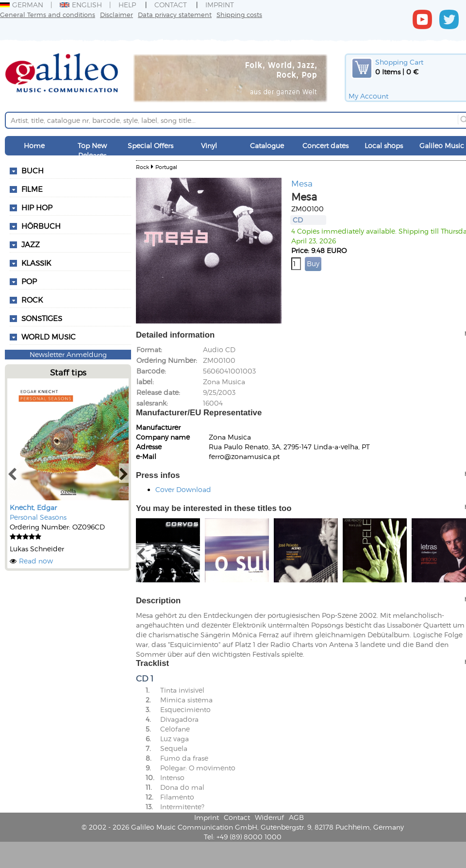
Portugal (166, 167)
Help (127, 5)
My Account (368, 96)
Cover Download (183, 489)
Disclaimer (116, 14)
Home (34, 145)
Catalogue (267, 145)
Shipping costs (239, 14)
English (81, 5)
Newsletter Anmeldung (68, 354)
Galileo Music (442, 145)
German (22, 5)
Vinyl (209, 145)
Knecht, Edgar (33, 507)
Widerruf (269, 817)
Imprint (220, 5)
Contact (171, 5)
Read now (36, 561)
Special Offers (150, 145)
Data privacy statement (175, 14)
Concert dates (325, 145)
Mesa (302, 183)
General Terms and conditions (48, 14)
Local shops (384, 145)
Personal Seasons (38, 517)
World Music (49, 337)
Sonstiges (42, 318)
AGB (296, 817)
